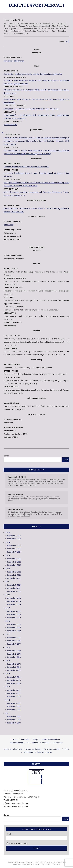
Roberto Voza (43, 31)
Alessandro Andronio (29, 23)
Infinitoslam (8, 225)
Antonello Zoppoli (47, 499)
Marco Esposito (36, 512)
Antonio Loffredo (53, 497)
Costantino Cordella (18, 497)
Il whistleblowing (11, 125)
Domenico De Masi (48, 26)
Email (9, 834)
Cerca (6, 456)
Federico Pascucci (55, 28)
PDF (68, 41)
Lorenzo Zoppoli (24, 516)
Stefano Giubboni (48, 512)
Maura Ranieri (30, 514)
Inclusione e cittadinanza (14, 61)
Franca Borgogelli (59, 23)
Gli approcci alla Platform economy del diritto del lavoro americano (31, 109)
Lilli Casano (20, 26)
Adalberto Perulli (19, 514)
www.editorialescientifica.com (16, 806)
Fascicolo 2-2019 (15, 494)
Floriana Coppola (33, 26)
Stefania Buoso (25, 512)
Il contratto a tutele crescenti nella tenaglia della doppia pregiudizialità (33, 74)
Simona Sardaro (25, 499)
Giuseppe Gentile (26, 28)
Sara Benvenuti (45, 23)
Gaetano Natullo (13, 499)
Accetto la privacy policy (17, 843)
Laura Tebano (13, 516)
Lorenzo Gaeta (41, 497)
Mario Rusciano (15, 31)
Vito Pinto (56, 484)
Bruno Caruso (9, 26)
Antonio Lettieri (41, 28)
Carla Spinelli (36, 499)
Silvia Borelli (15, 512)
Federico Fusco (30, 497)
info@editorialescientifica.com (16, 803)
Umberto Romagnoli (43, 514)
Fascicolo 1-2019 (15, 510)
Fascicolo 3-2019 (21, 33)
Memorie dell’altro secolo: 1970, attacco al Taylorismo (26, 167)
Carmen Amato (13, 23)
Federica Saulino (29, 31)
